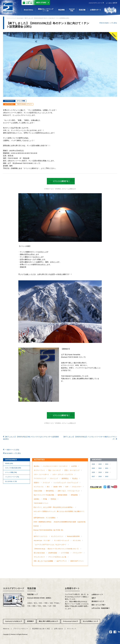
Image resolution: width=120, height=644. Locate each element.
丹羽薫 (45, 499)
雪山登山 (75, 478)
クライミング (54, 478)
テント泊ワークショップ (61, 540)
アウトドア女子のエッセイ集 (57, 557)
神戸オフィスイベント (41, 536)
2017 (94, 476)
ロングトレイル (39, 487)
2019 (100, 472)
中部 (29, 606)
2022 (100, 468)
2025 (100, 464)
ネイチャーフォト (39, 470)
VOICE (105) (9, 463)
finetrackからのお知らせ (14, 621)
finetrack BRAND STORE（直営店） (40, 598)
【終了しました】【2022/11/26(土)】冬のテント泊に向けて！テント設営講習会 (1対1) (47, 18)
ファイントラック (11, 18)
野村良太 (53, 499)
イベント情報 (21, 101)
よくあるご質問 (112, 3)
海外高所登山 (50, 491)
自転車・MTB (58, 487)
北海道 (30, 603)
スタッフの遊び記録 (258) (13, 468)
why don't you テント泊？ (42, 540)
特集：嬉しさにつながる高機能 (43, 561)
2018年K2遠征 (53, 553)
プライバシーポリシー (21, 629)
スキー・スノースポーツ (41, 474)
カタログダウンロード (96, 3)
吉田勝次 (37, 499)
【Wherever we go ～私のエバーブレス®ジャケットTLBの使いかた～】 (56, 549)
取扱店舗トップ (33, 594)
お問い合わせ (58, 629)
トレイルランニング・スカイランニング (66, 483)
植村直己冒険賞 (62, 495)
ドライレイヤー (77, 553)
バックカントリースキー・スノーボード (55, 466)
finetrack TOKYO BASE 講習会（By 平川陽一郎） (49, 530)
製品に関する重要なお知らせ (48, 621)
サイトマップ (72, 629)
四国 (45, 606)
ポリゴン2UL (77, 540)
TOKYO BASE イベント (24, 104)
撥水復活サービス (98, 601)
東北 (36, 603)
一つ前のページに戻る (11, 450)
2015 (107, 476)
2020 (94, 472)
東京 (41, 603)
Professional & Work (70, 621)
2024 (107, 464)
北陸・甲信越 (54, 603)
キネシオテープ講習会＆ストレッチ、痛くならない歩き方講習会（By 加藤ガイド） (59, 511)
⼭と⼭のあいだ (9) (11, 481)
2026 (94, 464)
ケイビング (46, 483)
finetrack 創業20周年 (73, 536)
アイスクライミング (40, 478)
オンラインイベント (57, 536)
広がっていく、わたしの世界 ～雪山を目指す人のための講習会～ (54, 507)
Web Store (35, 3)
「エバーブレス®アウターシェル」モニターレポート (50, 545)
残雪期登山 (65, 478)
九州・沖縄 (52, 606)
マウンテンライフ (39, 557)
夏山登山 (37, 466)
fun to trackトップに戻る (108, 23)
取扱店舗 (32, 588)
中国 (39, 606)
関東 (46, 603)
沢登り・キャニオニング (72, 470)
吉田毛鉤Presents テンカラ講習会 (44, 518)
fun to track (20, 18)
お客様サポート (72, 588)
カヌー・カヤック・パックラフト (63, 474)
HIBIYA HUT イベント (77, 561)
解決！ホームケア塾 (98, 605)
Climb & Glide (38, 491)
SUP (67, 487)
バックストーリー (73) (12, 477)
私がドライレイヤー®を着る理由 (44, 495)
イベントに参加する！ (60, 181)
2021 (107, 468)
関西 (34, 606)
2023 (94, 468)
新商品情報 (74, 495)
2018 (107, 472)
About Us (6, 629)
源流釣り (37, 483)
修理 (94, 598)
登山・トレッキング (55, 470)
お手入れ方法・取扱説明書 (101, 608)
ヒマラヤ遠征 (65, 553)
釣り (48, 487)
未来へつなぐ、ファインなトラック (69, 491)
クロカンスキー (77, 487)
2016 (100, 476)
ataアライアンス (62, 561)
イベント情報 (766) (11, 472)
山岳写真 (74, 466)
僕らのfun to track (39, 553)
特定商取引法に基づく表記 (41, 629)
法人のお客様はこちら (90, 621)
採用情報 (30, 621)
